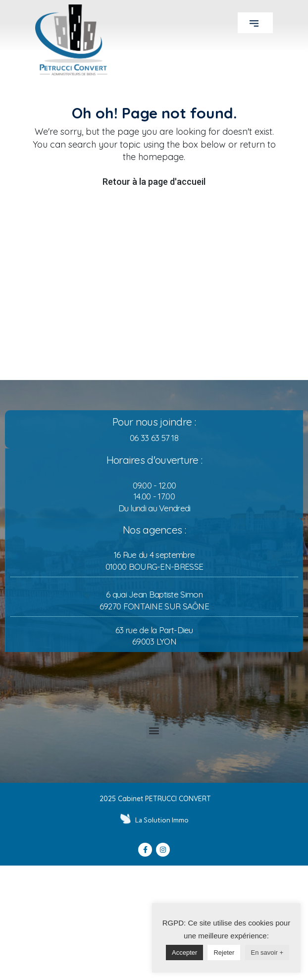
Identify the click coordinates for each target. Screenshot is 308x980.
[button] (255, 23)
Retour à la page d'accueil (154, 182)
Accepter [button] (174, 953)
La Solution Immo (162, 820)
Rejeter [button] (213, 953)
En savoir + (256, 953)
